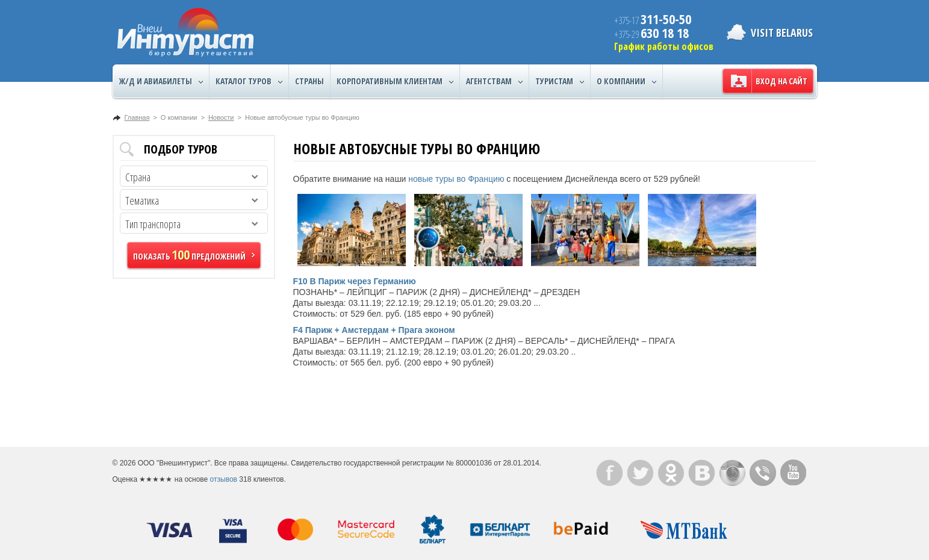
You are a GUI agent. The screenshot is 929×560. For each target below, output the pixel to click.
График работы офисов (664, 46)
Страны (309, 81)
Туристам (560, 81)
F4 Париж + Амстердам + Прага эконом (374, 330)
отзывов (224, 479)
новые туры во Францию (456, 179)
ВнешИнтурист (185, 32)
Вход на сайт (781, 81)
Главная (137, 117)
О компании (626, 81)
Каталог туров (249, 81)
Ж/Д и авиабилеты (161, 81)
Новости (221, 117)
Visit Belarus (782, 33)
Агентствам (494, 81)
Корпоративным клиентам (395, 81)
